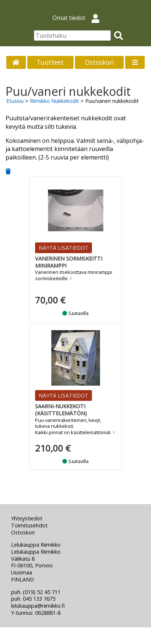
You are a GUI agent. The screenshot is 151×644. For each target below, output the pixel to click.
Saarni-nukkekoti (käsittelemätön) (61, 410)
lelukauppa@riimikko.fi (38, 606)
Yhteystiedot (27, 518)
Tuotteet (50, 62)
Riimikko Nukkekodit (54, 101)
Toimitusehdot (29, 525)
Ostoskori (99, 62)
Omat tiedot (79, 18)
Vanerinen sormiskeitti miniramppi (69, 262)
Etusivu (15, 101)
